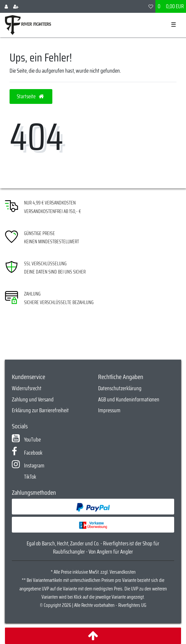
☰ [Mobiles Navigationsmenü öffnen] (173, 25)
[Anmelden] (6, 6)
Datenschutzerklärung (120, 388)
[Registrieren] (16, 6)
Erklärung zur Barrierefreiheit (40, 410)
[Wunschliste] (151, 6)
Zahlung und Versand (33, 399)
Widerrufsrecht (27, 388)
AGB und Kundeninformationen (129, 399)
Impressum (109, 410)
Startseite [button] (31, 96)
